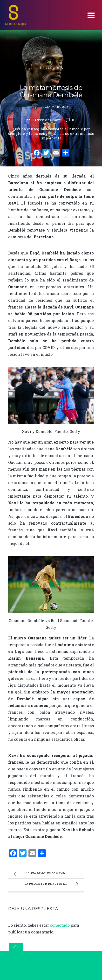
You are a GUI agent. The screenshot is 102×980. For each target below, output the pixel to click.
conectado (60, 925)
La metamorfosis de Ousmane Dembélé (51, 91)
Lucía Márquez (54, 107)
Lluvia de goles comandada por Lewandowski (48, 874)
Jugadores (51, 68)
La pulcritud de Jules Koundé (52, 884)
